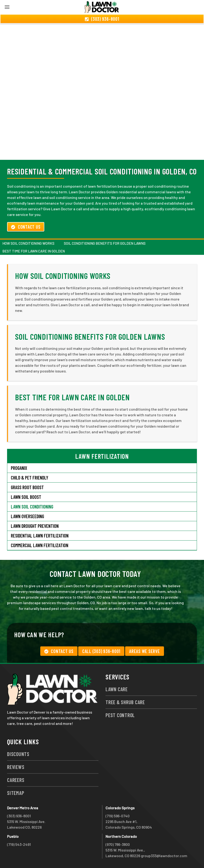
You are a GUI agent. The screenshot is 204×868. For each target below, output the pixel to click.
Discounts (18, 754)
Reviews (16, 767)
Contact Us (26, 227)
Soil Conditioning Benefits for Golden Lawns (105, 243)
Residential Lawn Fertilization (40, 536)
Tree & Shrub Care (125, 702)
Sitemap (16, 793)
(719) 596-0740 (118, 816)
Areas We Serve (145, 651)
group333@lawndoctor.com (164, 856)
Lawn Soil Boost (26, 497)
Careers (16, 780)
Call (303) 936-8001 (101, 651)
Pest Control (120, 715)
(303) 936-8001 (19, 816)
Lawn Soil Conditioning (32, 507)
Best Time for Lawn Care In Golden (34, 251)
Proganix (19, 468)
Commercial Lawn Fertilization (40, 545)
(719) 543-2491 (19, 844)
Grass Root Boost (27, 487)
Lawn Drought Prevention (35, 526)
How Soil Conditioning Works (28, 243)
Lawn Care (117, 689)
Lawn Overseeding (27, 516)
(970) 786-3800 (118, 844)
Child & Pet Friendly (30, 478)
